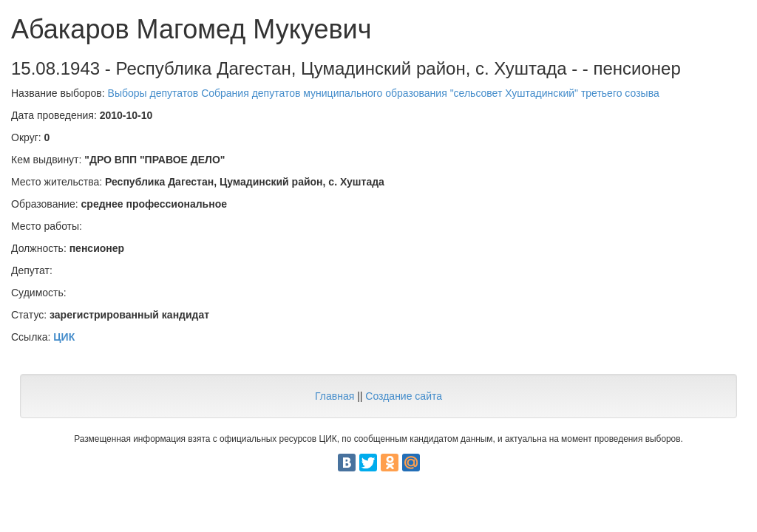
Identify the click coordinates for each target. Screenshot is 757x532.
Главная (335, 396)
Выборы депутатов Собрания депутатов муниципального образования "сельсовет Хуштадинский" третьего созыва (384, 93)
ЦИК (64, 337)
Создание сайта (404, 396)
